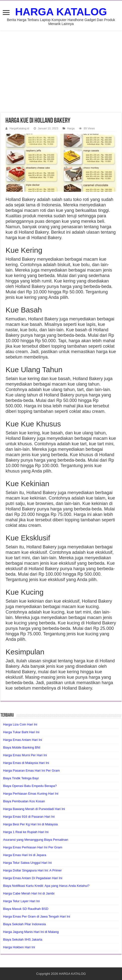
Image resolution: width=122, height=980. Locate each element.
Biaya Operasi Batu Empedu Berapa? (30, 786)
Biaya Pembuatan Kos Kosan (24, 801)
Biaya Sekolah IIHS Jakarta (23, 939)
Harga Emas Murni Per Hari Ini (25, 755)
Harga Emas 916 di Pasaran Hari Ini (29, 817)
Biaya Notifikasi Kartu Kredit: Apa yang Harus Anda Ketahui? (46, 886)
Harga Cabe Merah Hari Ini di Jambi (29, 893)
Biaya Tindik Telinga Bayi (21, 778)
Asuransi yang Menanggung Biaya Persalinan (36, 840)
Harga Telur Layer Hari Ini (21, 901)
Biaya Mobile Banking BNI (22, 747)
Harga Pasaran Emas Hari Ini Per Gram (31, 770)
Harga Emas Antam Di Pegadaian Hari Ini (33, 878)
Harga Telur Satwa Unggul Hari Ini (27, 863)
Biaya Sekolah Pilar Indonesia (24, 924)
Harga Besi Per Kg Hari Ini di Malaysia (30, 824)
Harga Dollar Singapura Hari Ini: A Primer (32, 870)
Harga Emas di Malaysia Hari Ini (26, 763)
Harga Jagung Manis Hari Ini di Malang (31, 932)
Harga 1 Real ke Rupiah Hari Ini (26, 832)
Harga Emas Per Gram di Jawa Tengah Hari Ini (37, 916)
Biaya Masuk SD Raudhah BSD (26, 909)
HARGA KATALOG (61, 12)
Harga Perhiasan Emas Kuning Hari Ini (31, 794)
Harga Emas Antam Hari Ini (23, 740)
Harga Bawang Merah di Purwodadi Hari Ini (34, 809)
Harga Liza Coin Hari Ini (20, 724)
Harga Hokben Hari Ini (19, 947)
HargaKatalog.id (19, 128)
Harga (71, 128)
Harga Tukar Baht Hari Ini (21, 732)
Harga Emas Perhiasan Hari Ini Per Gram (33, 847)
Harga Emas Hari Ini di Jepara (24, 855)
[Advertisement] (61, 72)
